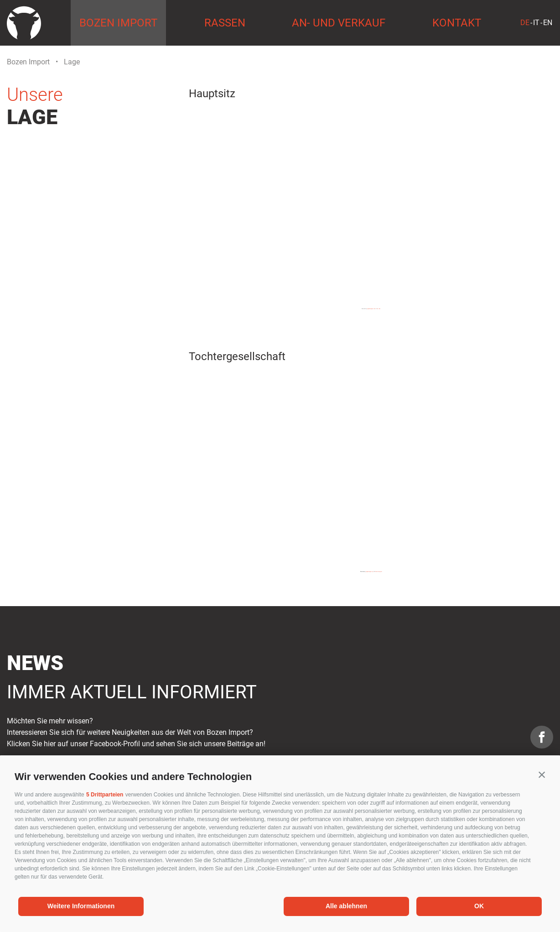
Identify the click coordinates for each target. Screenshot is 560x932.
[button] (542, 775)
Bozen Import (118, 23)
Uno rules (379, 309)
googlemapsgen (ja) (370, 571)
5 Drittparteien (105, 795)
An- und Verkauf (339, 23)
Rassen (225, 23)
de (525, 23)
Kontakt (457, 23)
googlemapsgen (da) (371, 309)
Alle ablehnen (346, 906)
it (536, 23)
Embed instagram (379, 571)
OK (479, 906)
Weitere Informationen (81, 906)
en (548, 23)
